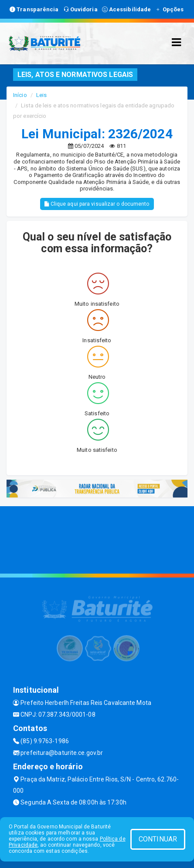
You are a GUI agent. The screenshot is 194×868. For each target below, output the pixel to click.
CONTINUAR (158, 839)
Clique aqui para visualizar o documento (97, 204)
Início (20, 95)
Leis (41, 95)
